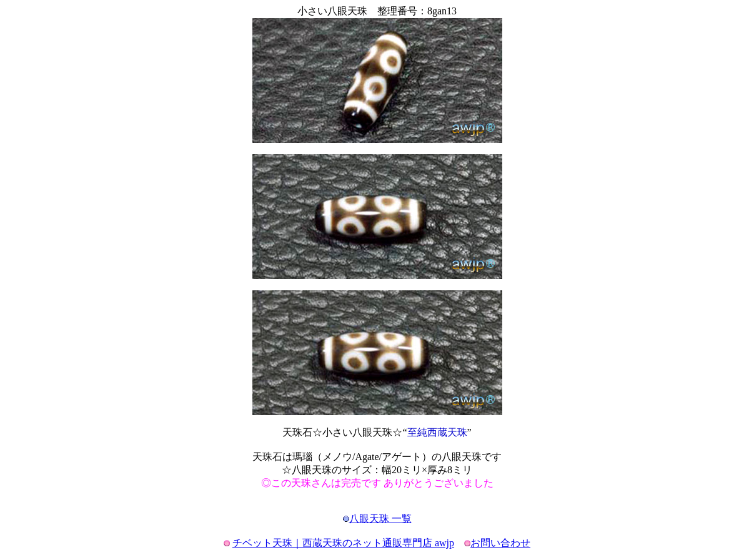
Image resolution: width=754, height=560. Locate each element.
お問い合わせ (500, 543)
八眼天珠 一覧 (380, 518)
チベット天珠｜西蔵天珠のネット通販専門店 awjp (343, 543)
